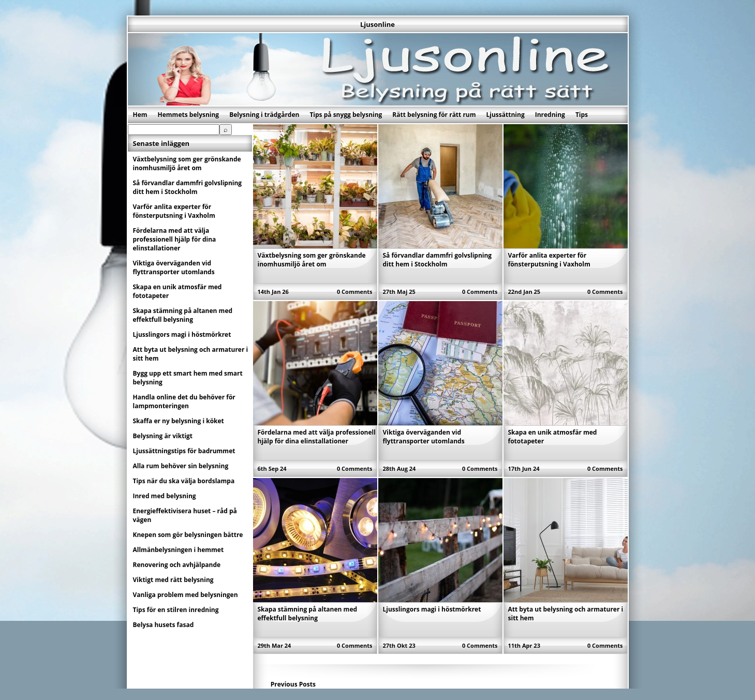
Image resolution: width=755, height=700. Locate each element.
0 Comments (355, 292)
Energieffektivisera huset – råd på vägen (185, 515)
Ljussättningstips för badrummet (184, 451)
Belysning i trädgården (264, 115)
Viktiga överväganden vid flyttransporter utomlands (424, 437)
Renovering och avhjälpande (177, 565)
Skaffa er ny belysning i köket (179, 421)
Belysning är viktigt (163, 436)
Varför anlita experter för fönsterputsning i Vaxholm (549, 260)
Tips (582, 115)
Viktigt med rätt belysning (173, 580)
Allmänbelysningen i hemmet (179, 550)
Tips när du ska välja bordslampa (184, 481)
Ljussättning (506, 115)
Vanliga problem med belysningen (186, 595)
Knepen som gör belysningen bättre (188, 535)
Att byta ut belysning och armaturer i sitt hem (191, 354)
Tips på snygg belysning (346, 115)
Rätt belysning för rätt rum (434, 115)
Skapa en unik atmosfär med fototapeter (177, 291)
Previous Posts (293, 684)
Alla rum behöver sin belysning (181, 466)
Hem (140, 115)
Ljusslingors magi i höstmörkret (432, 609)
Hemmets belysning (189, 115)
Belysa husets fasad (164, 625)
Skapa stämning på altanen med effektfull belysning (308, 614)
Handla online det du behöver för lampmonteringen (184, 401)
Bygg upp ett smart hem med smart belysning (188, 378)
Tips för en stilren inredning (176, 610)
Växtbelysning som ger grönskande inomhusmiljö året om (312, 260)
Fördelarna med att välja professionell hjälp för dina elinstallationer (317, 437)
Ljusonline (377, 24)
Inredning (550, 115)
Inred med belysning (165, 496)
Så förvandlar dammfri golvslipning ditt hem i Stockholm (438, 260)
